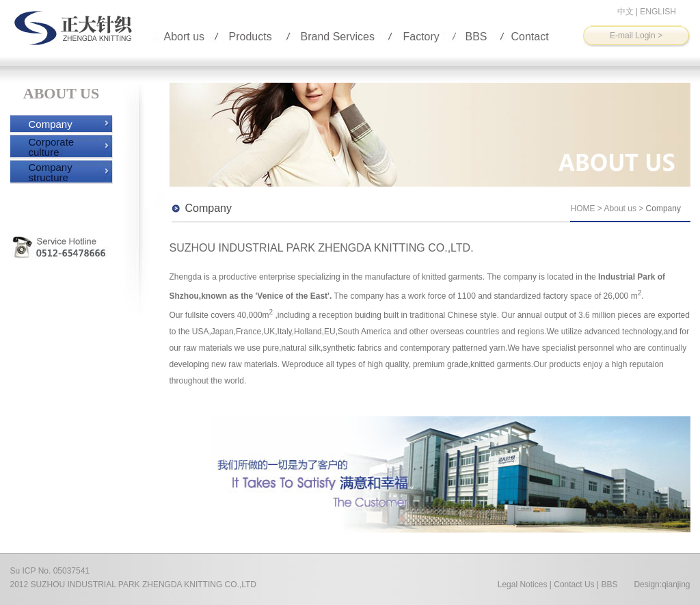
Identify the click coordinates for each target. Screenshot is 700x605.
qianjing (676, 584)
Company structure (51, 172)
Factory (421, 37)
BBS (476, 37)
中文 (625, 12)
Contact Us (574, 584)
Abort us (185, 37)
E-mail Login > (636, 36)
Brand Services (338, 37)
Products (251, 37)
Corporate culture (52, 147)
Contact (530, 37)
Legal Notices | (525, 584)
